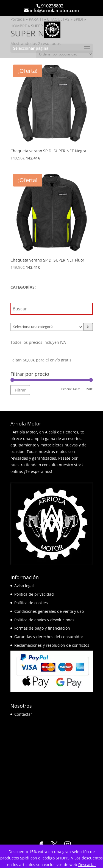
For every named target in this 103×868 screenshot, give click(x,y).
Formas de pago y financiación (42, 628)
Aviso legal (24, 586)
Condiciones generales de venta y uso (49, 611)
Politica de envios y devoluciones (44, 620)
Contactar (23, 714)
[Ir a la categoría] (88, 327)
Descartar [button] (87, 865)
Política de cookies (31, 603)
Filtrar (20, 390)
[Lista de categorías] (47, 327)
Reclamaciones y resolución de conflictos (52, 645)
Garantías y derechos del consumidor (49, 637)
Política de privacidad (34, 594)
